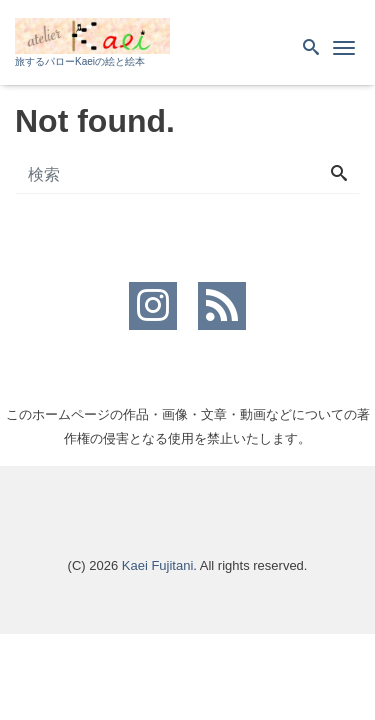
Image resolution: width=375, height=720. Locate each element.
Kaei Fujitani (158, 565)
